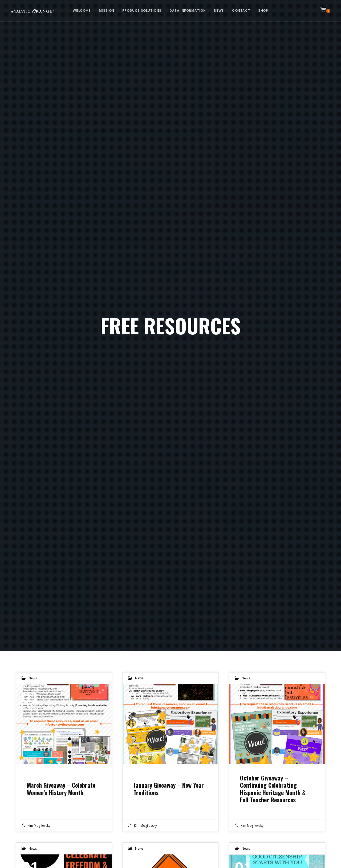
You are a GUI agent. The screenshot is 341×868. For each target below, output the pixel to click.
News (33, 678)
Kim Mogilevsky (39, 826)
